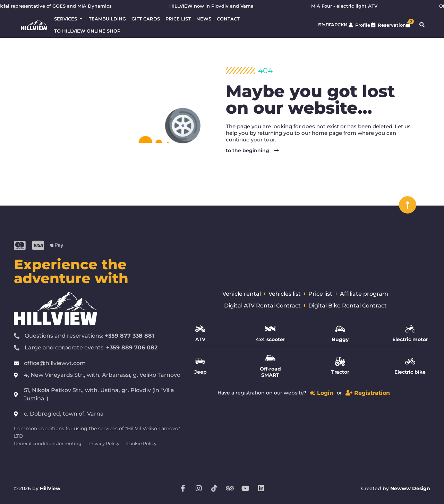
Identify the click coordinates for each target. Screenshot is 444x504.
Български (333, 25)
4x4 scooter (270, 339)
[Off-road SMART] (270, 358)
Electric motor (410, 339)
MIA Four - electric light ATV (347, 6)
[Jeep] (200, 361)
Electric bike (410, 372)
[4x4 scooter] (270, 329)
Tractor (340, 372)
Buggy (340, 339)
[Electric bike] (410, 361)
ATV (200, 339)
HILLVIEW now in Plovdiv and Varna (215, 6)
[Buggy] (340, 329)
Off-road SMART (270, 372)
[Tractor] (340, 361)
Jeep (200, 372)
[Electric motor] (410, 329)
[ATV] (200, 329)
